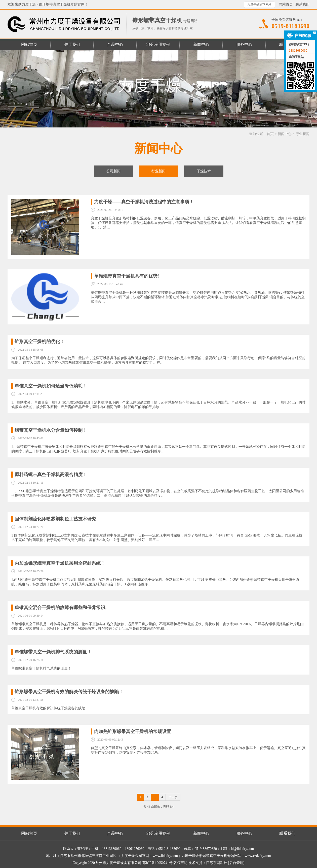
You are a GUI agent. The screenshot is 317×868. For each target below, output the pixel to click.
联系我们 (302, 4)
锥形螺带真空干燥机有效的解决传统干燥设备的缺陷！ (69, 692)
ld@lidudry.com (242, 849)
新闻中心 (285, 134)
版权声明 (180, 863)
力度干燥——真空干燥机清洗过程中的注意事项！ (144, 202)
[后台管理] (236, 863)
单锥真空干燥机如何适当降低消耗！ (51, 386)
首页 (270, 134)
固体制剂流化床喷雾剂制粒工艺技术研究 (55, 519)
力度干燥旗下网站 (259, 5)
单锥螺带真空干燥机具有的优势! (127, 276)
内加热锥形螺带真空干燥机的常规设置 (133, 731)
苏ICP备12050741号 (157, 863)
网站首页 (286, 4)
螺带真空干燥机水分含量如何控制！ (51, 430)
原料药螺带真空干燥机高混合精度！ (51, 475)
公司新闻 (113, 171)
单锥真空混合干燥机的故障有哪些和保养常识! (61, 608)
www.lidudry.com (165, 856)
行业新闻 (302, 134)
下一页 (173, 797)
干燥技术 (204, 171)
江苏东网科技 (217, 863)
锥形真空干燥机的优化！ (39, 342)
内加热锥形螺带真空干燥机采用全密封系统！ (60, 563)
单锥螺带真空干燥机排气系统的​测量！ (53, 652)
